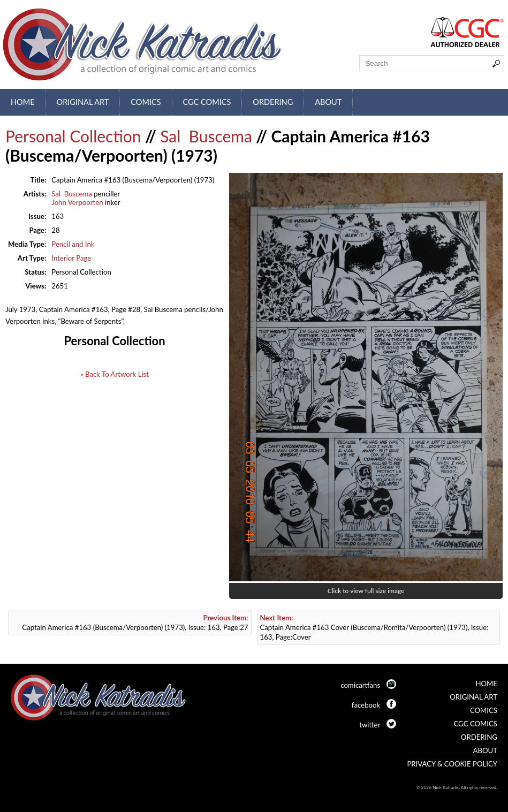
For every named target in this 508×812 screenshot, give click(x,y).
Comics (146, 102)
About (328, 102)
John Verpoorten (77, 202)
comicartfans (360, 685)
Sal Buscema (206, 136)
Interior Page (71, 258)
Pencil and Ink (73, 244)
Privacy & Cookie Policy (452, 764)
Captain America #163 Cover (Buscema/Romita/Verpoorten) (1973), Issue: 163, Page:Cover (374, 627)
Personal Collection (73, 136)
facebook (366, 705)
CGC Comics (207, 102)
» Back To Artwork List (115, 374)
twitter (370, 725)
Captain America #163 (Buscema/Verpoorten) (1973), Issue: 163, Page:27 (135, 623)
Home (23, 102)
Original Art (83, 102)
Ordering (273, 102)
